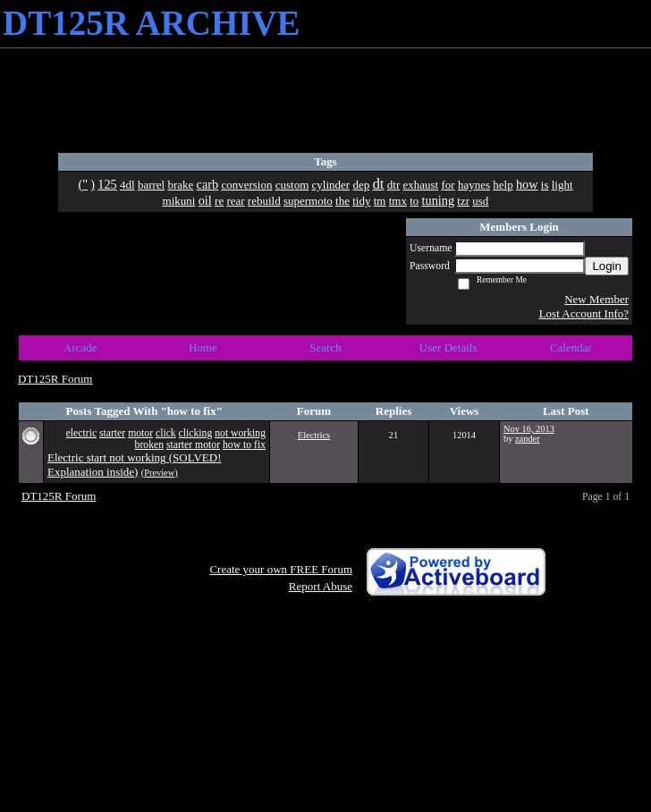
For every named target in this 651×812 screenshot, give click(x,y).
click (166, 433)
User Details (448, 347)
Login (607, 266)
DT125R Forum (55, 379)
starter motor (193, 445)
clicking (196, 433)
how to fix (244, 445)
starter (112, 433)
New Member (596, 299)
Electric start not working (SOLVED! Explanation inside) (134, 465)
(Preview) (160, 473)
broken (149, 445)
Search (325, 347)
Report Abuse (321, 586)
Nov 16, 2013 (529, 429)
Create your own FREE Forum (281, 569)
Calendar (571, 347)
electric (81, 433)
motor (140, 433)
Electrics (314, 435)
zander (528, 439)
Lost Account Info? (584, 313)
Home (203, 347)
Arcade (80, 347)
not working (240, 433)
